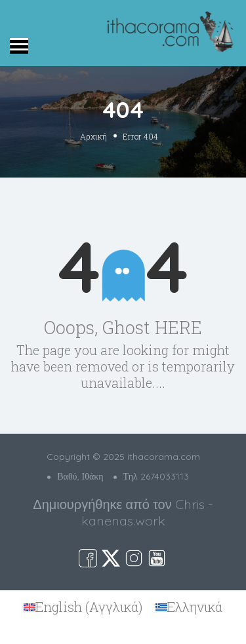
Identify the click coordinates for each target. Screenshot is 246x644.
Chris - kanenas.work (147, 512)
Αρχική (93, 136)
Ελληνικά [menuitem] (195, 607)
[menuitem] (83, 607)
